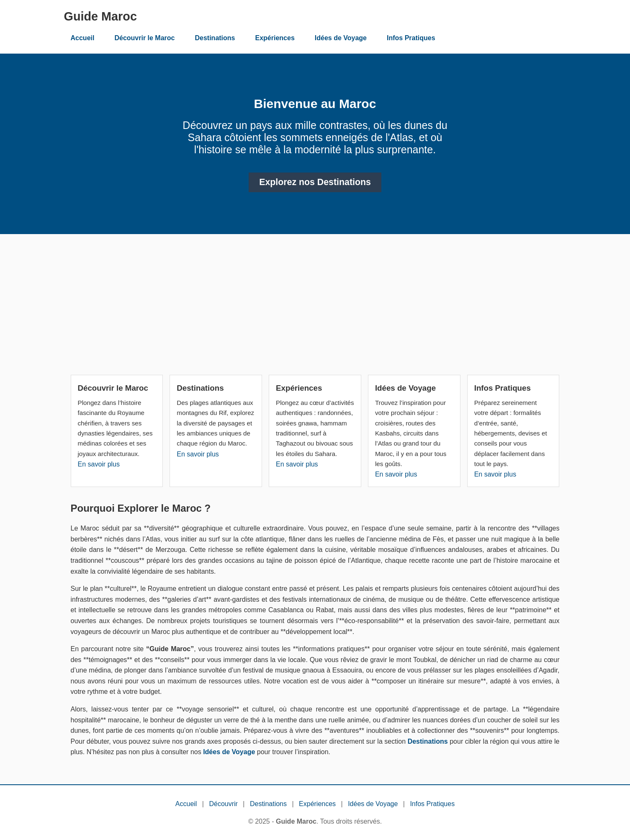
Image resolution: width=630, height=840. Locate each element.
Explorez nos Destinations (315, 182)
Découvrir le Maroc (144, 38)
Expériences (275, 38)
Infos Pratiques (411, 38)
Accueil (83, 38)
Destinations (215, 38)
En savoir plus (99, 464)
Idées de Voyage (341, 38)
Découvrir (223, 804)
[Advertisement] (315, 308)
